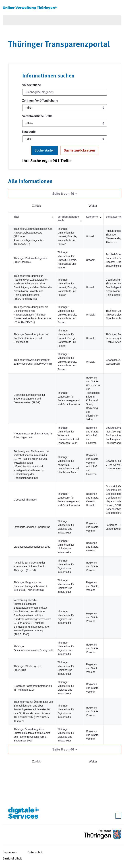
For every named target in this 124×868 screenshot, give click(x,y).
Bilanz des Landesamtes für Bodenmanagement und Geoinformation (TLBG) (29, 399)
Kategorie (29, 132)
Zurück (37, 206)
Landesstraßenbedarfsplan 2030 (32, 547)
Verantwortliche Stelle (37, 116)
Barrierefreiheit (12, 858)
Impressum (10, 852)
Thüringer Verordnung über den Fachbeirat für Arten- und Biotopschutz (31, 338)
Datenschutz (36, 852)
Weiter (93, 206)
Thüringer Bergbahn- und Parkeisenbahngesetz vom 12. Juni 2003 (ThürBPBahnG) (31, 586)
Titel (16, 217)
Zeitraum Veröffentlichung (40, 101)
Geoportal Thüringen (25, 500)
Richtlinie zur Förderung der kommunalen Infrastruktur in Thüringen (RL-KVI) (30, 566)
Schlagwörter (114, 217)
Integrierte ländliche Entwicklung (32, 527)
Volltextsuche (32, 85)
